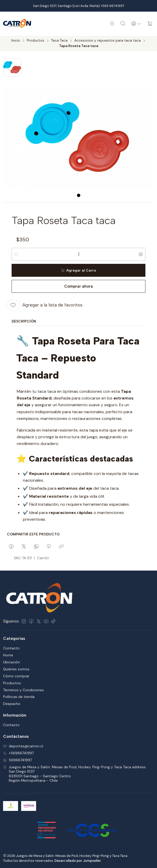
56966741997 (18, 761)
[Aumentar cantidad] (141, 255)
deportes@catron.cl (23, 747)
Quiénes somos (16, 670)
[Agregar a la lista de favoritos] (45, 306)
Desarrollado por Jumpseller (78, 861)
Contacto (11, 649)
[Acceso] (135, 24)
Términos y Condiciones (23, 691)
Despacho (12, 704)
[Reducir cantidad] (16, 255)
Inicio (16, 41)
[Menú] (110, 24)
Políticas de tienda (19, 697)
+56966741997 (18, 754)
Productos (36, 41)
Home (8, 656)
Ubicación (11, 663)
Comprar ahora (78, 287)
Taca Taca (59, 41)
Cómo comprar (16, 677)
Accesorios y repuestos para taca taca (108, 41)
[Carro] (150, 24)
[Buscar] (121, 24)
